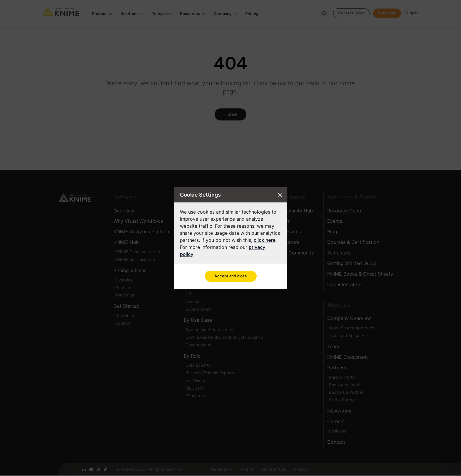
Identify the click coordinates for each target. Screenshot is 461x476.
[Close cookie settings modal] (280, 195)
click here (265, 240)
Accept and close (231, 276)
